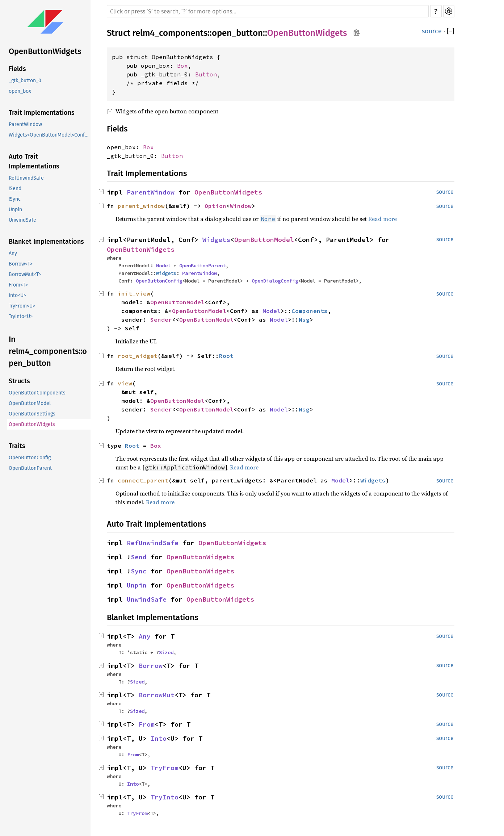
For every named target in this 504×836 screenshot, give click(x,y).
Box (182, 66)
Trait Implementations (42, 113)
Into (159, 738)
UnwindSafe (22, 220)
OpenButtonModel (30, 403)
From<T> (18, 285)
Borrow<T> (21, 264)
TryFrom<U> (22, 306)
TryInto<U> (21, 316)
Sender (161, 319)
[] (451, 31)
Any (13, 253)
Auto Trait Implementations (34, 161)
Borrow (151, 666)
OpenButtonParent (30, 468)
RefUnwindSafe (26, 178)
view (125, 383)
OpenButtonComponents (37, 393)
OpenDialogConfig (275, 281)
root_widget (138, 356)
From (147, 724)
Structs (19, 381)
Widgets (216, 240)
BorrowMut (157, 695)
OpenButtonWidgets (45, 51)
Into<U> (17, 295)
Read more (383, 219)
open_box (20, 91)
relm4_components (170, 33)
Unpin (15, 210)
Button (206, 74)
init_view (134, 293)
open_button (237, 33)
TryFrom (165, 768)
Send (139, 557)
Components (310, 311)
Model (163, 266)
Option (215, 206)
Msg (304, 319)
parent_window (141, 206)
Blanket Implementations (46, 242)
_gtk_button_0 (25, 81)
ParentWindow (25, 124)
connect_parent (143, 480)
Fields (17, 69)
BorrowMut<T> (25, 274)
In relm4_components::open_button (48, 351)
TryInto (165, 797)
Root (226, 356)
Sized (166, 652)
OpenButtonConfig (30, 458)
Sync (139, 571)
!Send (15, 189)
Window (241, 206)
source (432, 31)
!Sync (15, 199)
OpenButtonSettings (32, 414)
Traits (17, 446)
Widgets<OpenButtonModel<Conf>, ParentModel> (50, 135)
